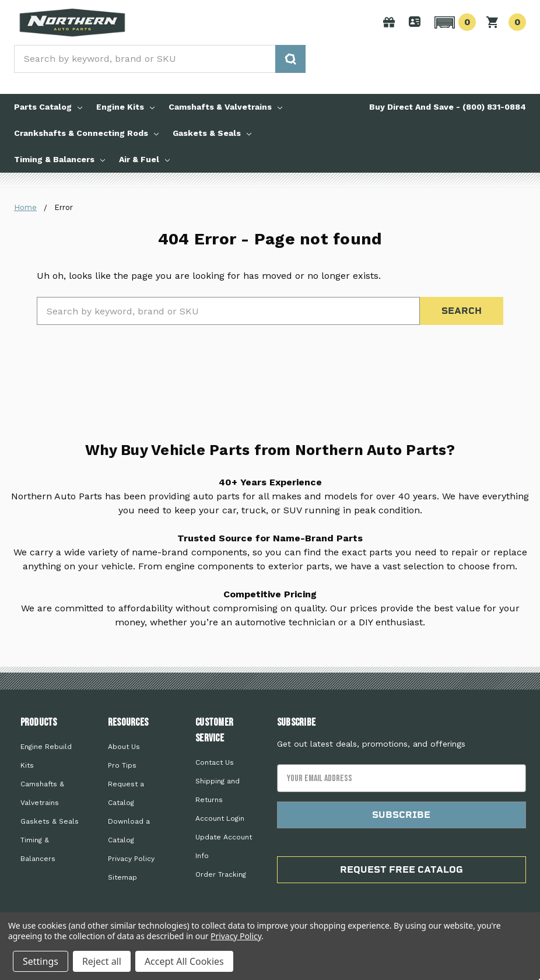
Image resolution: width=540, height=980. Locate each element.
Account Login (220, 818)
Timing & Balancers (59, 159)
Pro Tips (122, 765)
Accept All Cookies (184, 961)
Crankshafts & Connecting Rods (86, 133)
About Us (124, 747)
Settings (41, 961)
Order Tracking (221, 874)
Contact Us (215, 762)
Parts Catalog (48, 107)
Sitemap (122, 877)
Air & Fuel (144, 159)
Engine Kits (125, 107)
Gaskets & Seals (212, 133)
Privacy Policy (131, 859)
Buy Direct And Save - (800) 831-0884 (448, 107)
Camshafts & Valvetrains (225, 107)
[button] (453, 22)
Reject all (102, 961)
